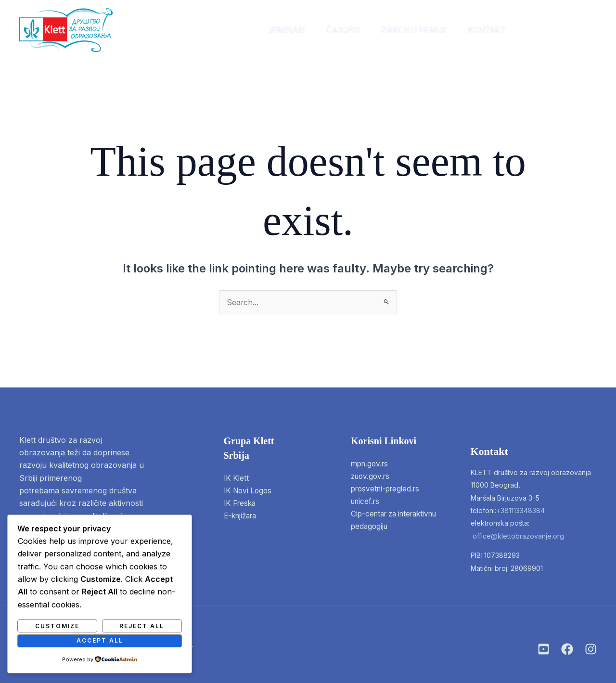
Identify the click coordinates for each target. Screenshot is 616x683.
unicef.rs (366, 502)
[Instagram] (544, 649)
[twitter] (585, 30)
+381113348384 (520, 510)
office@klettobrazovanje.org (518, 536)
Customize (57, 625)
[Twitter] (591, 649)
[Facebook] (567, 649)
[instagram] (537, 30)
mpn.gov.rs (371, 464)
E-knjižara (242, 516)
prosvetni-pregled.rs (388, 490)
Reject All (142, 625)
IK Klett (237, 478)
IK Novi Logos (250, 491)
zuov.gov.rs (372, 477)
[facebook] (561, 30)
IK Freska (241, 504)
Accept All (100, 640)
